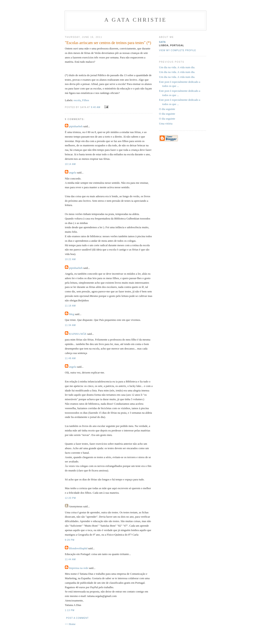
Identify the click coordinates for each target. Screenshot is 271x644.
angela (73, 172)
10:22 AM (70, 259)
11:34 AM (70, 325)
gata (162, 42)
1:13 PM (70, 610)
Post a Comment (77, 618)
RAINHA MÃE (78, 334)
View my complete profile (178, 50)
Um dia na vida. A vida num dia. (177, 67)
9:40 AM (95, 107)
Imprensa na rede (79, 568)
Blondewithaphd (78, 548)
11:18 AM (70, 306)
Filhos (86, 100)
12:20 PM (70, 498)
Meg (71, 314)
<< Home (70, 624)
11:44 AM (70, 559)
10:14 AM (70, 164)
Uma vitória (166, 124)
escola (77, 100)
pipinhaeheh (76, 126)
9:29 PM (70, 540)
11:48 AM (70, 358)
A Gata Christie (135, 20)
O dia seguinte (167, 109)
